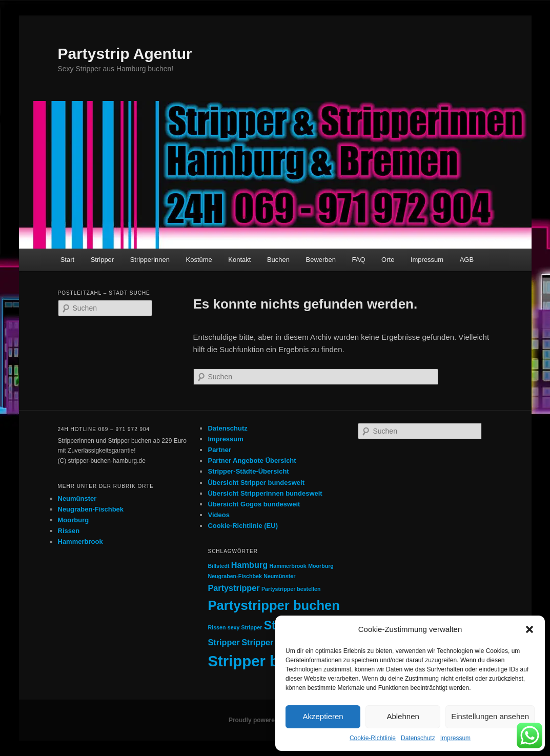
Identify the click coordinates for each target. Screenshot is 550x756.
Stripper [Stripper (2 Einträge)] (223, 642)
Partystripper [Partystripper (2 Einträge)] (233, 588)
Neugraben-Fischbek (91, 509)
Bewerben (321, 260)
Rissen (69, 531)
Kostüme (199, 260)
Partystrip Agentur (125, 54)
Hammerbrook (80, 542)
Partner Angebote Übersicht (252, 461)
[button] (529, 629)
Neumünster (77, 498)
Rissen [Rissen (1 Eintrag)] (217, 627)
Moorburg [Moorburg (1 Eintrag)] (321, 566)
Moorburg (74, 520)
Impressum (455, 738)
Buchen (278, 260)
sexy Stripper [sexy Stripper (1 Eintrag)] (245, 627)
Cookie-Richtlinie (373, 738)
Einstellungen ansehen (490, 716)
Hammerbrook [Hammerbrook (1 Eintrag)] (288, 566)
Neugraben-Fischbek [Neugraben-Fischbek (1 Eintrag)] (235, 576)
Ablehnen (403, 716)
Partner (219, 450)
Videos (218, 515)
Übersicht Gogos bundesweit (254, 504)
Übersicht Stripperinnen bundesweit (265, 493)
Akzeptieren (323, 716)
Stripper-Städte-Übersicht (248, 471)
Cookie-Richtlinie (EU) (243, 526)
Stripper (103, 260)
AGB (467, 260)
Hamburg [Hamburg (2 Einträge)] (249, 565)
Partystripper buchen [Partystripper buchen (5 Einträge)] (273, 605)
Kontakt (239, 260)
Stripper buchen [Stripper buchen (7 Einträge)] (265, 661)
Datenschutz (418, 738)
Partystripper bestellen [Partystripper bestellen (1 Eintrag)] (291, 589)
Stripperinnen (150, 260)
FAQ (359, 260)
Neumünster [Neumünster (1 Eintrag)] (279, 576)
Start (67, 260)
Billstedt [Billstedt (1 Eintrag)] (218, 566)
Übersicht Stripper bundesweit (256, 483)
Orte (388, 260)
